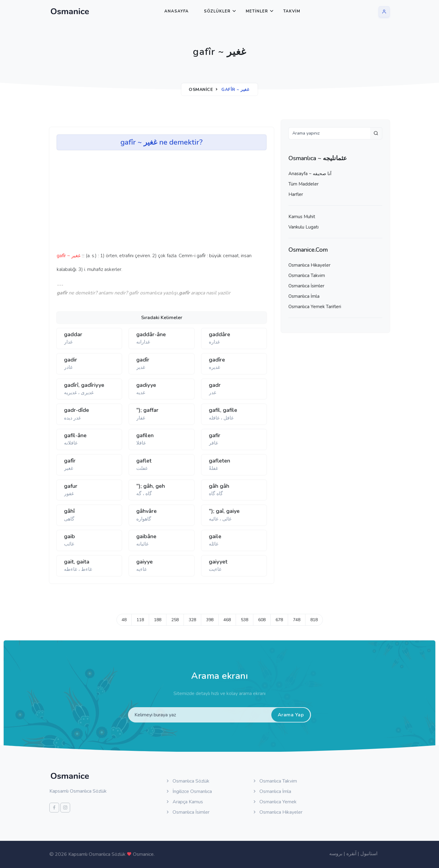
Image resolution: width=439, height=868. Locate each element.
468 (227, 620)
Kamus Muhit (302, 217)
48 (124, 620)
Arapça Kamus (184, 802)
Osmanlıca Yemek (274, 802)
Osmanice (201, 90)
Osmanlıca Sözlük (187, 781)
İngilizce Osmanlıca (189, 791)
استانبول (369, 854)
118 (140, 620)
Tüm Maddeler (303, 184)
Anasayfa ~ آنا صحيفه (310, 174)
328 (192, 620)
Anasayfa (177, 11)
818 (314, 620)
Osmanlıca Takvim (307, 276)
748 (297, 620)
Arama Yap (291, 715)
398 (210, 620)
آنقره (351, 854)
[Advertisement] (151, 203)
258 (175, 620)
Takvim (292, 11)
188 (158, 620)
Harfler (296, 194)
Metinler (257, 11)
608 (262, 620)
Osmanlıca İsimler (306, 286)
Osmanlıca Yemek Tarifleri (315, 307)
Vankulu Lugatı (303, 227)
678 (279, 620)
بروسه (336, 854)
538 (244, 620)
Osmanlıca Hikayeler (309, 265)
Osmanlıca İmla (304, 296)
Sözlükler (217, 11)
